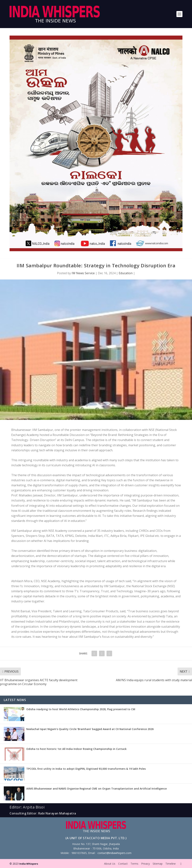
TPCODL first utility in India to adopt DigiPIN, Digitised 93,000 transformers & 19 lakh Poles (86, 769)
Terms (134, 864)
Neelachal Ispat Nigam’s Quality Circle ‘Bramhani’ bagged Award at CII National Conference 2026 (90, 729)
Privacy (145, 864)
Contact (123, 864)
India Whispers (29, 864)
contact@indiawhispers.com (114, 853)
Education (126, 273)
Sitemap (158, 864)
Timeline (171, 864)
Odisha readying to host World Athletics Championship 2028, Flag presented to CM (81, 709)
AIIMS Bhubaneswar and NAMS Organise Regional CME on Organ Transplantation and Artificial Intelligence (96, 789)
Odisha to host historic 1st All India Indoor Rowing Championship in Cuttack (76, 749)
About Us (110, 864)
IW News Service (83, 273)
